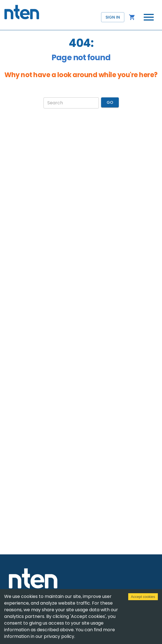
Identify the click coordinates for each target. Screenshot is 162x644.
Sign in (113, 17)
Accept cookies (143, 597)
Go (110, 103)
